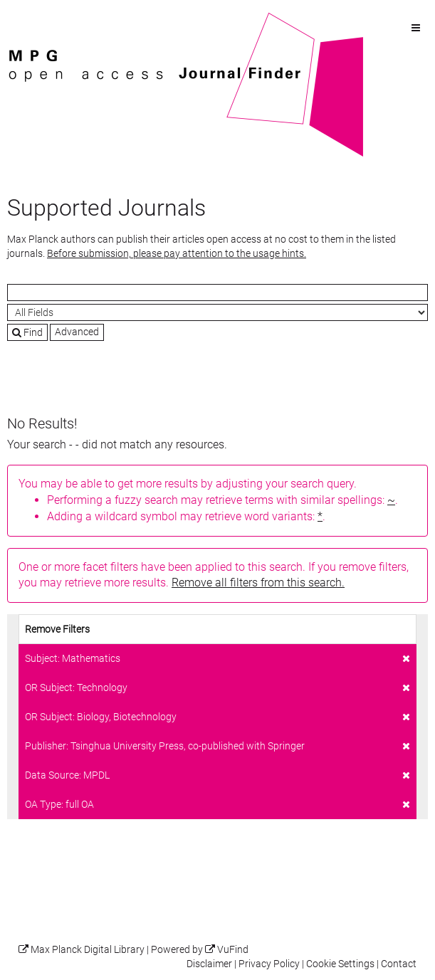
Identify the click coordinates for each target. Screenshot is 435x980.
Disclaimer (209, 964)
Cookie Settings (340, 964)
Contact (399, 964)
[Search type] (217, 312)
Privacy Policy (269, 964)
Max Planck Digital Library (88, 950)
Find (27, 332)
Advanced (77, 332)
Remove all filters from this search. (258, 583)
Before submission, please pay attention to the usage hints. (177, 253)
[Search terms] (217, 293)
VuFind (29, 19)
